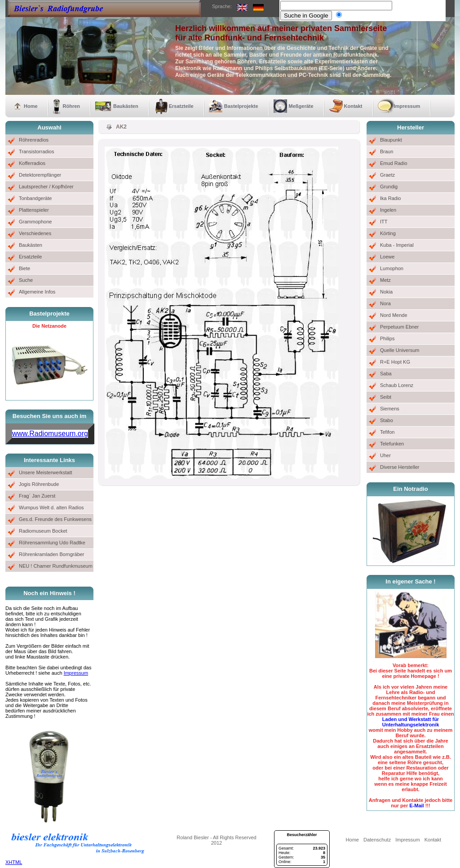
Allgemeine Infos (37, 292)
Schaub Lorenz (397, 385)
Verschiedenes (35, 233)
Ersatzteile (181, 106)
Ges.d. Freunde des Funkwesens (55, 519)
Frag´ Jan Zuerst (37, 496)
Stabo (387, 420)
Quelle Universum (400, 350)
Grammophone (35, 222)
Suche (26, 280)
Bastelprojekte (241, 106)
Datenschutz (377, 840)
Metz (385, 280)
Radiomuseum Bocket (43, 531)
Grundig (389, 187)
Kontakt (353, 106)
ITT (384, 222)
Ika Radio (390, 198)
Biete (24, 268)
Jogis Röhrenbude (39, 484)
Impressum (407, 106)
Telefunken (392, 444)
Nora (385, 303)
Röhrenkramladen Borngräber (52, 554)
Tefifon (387, 432)
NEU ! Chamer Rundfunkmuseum (56, 566)
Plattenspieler (34, 210)
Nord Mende (394, 315)
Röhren (72, 106)
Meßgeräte (301, 106)
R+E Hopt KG (395, 362)
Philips (387, 338)
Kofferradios (32, 163)
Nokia (386, 292)
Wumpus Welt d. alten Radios (51, 507)
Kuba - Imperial (397, 245)
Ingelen (388, 210)
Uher (385, 455)
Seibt (386, 397)
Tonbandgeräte (35, 198)
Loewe (387, 257)
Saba (386, 374)
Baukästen (126, 106)
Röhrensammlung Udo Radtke (52, 543)
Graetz (387, 175)
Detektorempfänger (40, 175)
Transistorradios (36, 151)
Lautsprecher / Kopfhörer (46, 187)
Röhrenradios (34, 140)
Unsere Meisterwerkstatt (46, 472)
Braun (387, 151)
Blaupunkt (391, 140)
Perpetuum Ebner (399, 327)
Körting (388, 233)
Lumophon (392, 268)
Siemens (390, 409)
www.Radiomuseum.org (50, 434)
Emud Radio (394, 163)
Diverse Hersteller (400, 467)
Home (31, 106)
